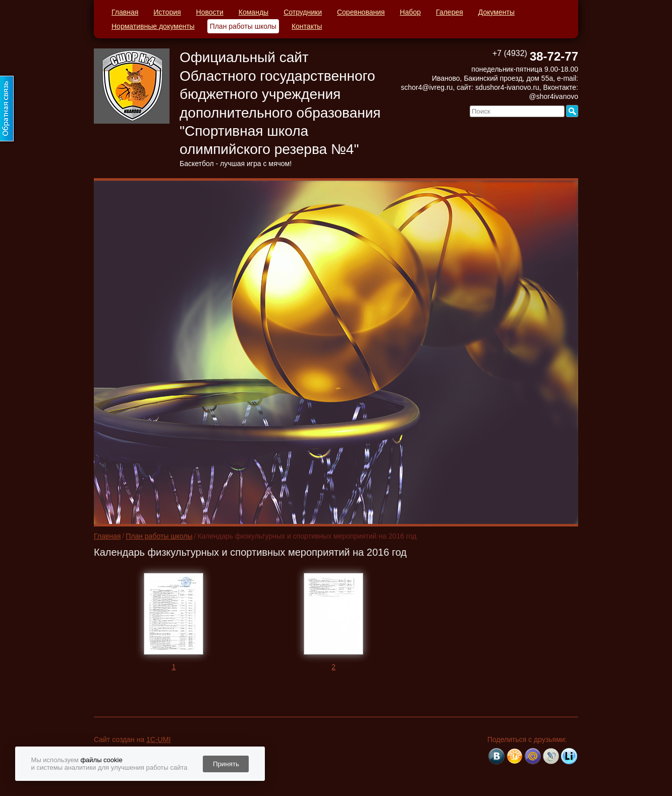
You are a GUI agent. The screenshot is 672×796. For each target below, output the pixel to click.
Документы (496, 12)
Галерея (450, 12)
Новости (210, 12)
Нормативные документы (153, 26)
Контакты (307, 26)
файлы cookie (101, 760)
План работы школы (243, 26)
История (167, 12)
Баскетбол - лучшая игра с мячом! (236, 164)
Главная (125, 12)
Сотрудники (303, 12)
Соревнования (361, 12)
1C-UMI (158, 739)
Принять (226, 764)
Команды (254, 12)
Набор (411, 12)
